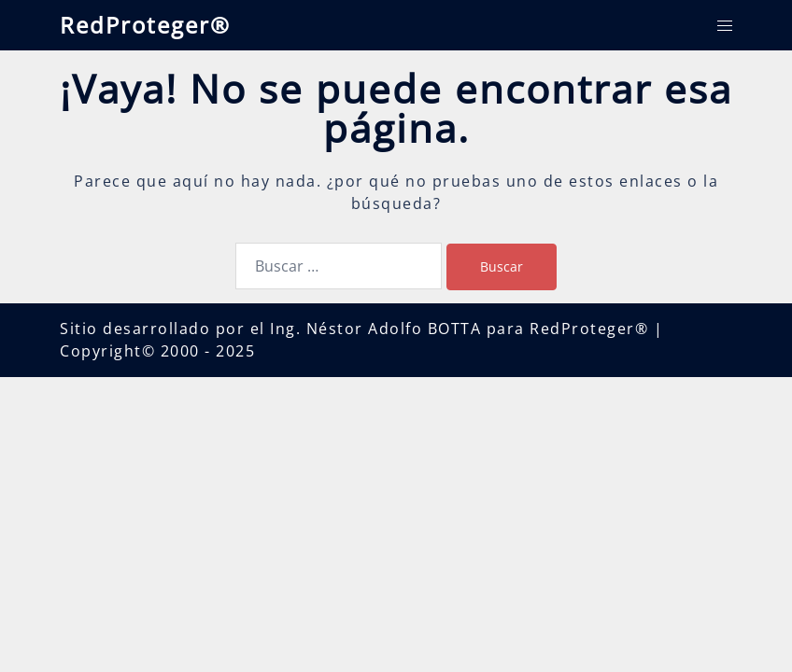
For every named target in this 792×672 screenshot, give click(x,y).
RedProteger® (145, 25)
